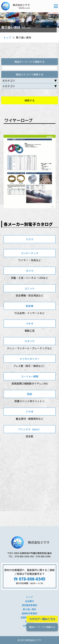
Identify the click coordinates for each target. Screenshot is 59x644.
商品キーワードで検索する (42, 627)
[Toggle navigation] (56, 6)
